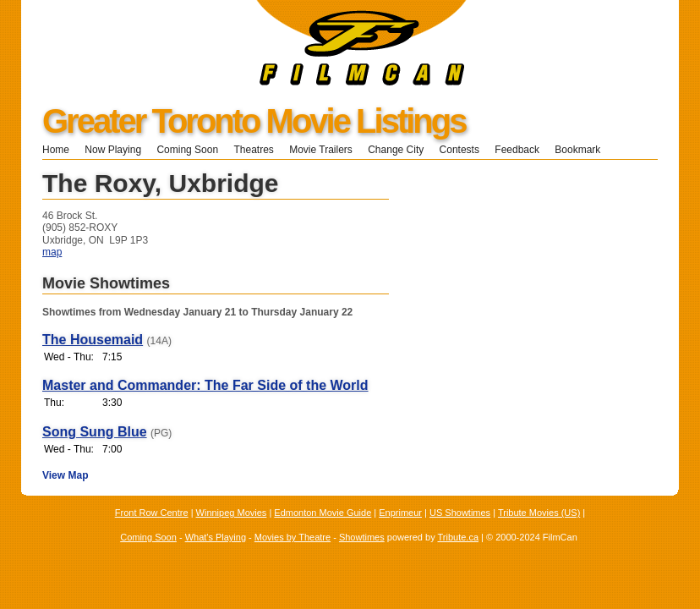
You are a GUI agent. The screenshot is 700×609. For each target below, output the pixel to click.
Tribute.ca (459, 537)
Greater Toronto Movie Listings (254, 121)
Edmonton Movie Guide (323, 513)
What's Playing (216, 537)
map (52, 252)
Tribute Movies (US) (539, 513)
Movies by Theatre (293, 537)
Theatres (253, 150)
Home (56, 150)
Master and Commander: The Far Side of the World (205, 385)
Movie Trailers (321, 150)
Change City (396, 150)
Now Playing (113, 150)
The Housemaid (93, 340)
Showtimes (362, 537)
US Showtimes (460, 513)
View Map (65, 475)
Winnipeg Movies (232, 513)
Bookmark (583, 150)
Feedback (517, 150)
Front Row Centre (152, 513)
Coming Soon (187, 150)
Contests (459, 150)
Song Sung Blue (95, 432)
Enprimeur (400, 513)
